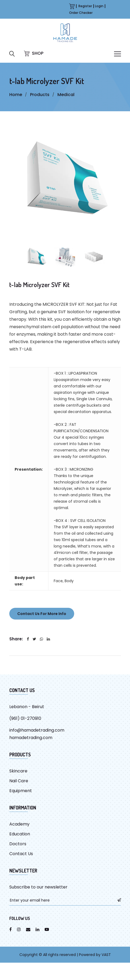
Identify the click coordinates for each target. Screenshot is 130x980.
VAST (106, 955)
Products (40, 95)
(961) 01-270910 (25, 718)
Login (99, 6)
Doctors (18, 844)
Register (85, 6)
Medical (66, 95)
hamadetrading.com (31, 738)
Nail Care (19, 781)
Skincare (18, 771)
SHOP (34, 53)
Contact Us (21, 854)
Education (20, 834)
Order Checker (81, 13)
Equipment (21, 791)
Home (16, 95)
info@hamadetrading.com (37, 730)
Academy (19, 824)
